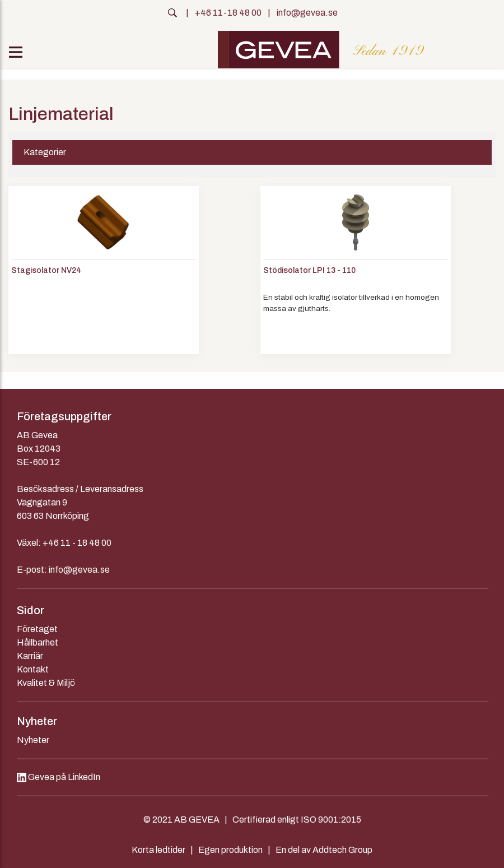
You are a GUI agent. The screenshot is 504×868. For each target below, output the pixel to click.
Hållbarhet (38, 642)
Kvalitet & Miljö (46, 683)
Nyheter (33, 740)
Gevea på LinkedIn (59, 777)
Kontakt (33, 669)
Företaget (37, 629)
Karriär (30, 656)
